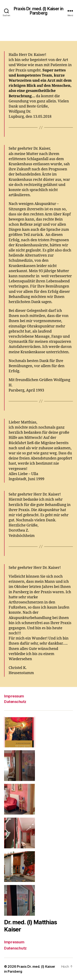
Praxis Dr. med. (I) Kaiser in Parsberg (38, 11)
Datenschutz (15, 702)
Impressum (14, 696)
